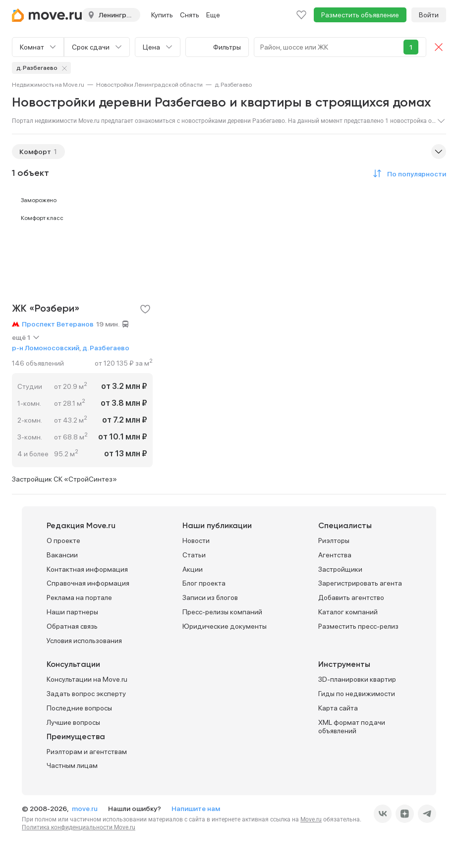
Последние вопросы (79, 708)
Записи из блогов (210, 597)
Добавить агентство (351, 597)
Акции (193, 569)
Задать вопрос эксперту (86, 694)
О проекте (63, 541)
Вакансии (62, 555)
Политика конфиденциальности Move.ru (79, 827)
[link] (48, 85)
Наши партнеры (72, 612)
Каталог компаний (348, 612)
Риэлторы (334, 541)
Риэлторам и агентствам (87, 752)
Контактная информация (87, 569)
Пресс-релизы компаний (222, 612)
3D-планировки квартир (357, 679)
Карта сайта (338, 708)
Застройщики (340, 569)
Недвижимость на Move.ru (48, 85)
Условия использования (84, 641)
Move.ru (311, 819)
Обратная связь (72, 626)
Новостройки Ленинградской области (149, 85)
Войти (429, 15)
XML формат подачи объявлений (352, 727)
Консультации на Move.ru (87, 679)
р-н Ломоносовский (46, 348)
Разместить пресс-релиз (358, 626)
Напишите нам (196, 809)
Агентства (335, 555)
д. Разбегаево (106, 348)
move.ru (86, 809)
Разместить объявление (360, 15)
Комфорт (35, 152)
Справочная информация (88, 583)
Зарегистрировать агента (360, 583)
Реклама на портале (79, 597)
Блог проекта (204, 583)
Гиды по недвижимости (357, 694)
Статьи (194, 555)
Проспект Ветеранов (58, 324)
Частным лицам (72, 765)
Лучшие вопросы (73, 722)
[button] (408, 173)
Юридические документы (225, 626)
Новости (196, 541)
